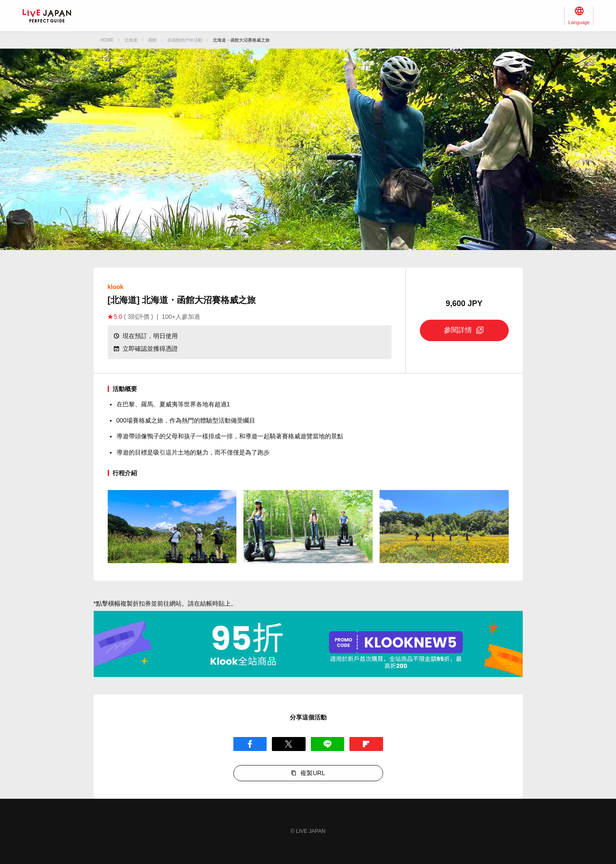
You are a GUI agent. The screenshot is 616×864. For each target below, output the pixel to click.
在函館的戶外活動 (185, 40)
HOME (107, 40)
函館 (152, 40)
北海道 (131, 40)
